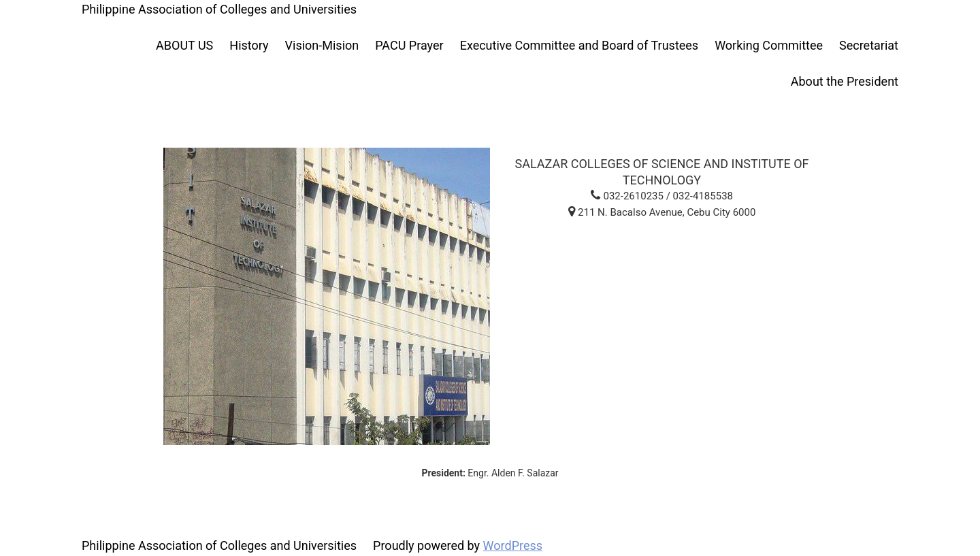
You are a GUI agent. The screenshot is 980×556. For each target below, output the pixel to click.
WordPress (513, 545)
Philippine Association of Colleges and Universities (219, 9)
